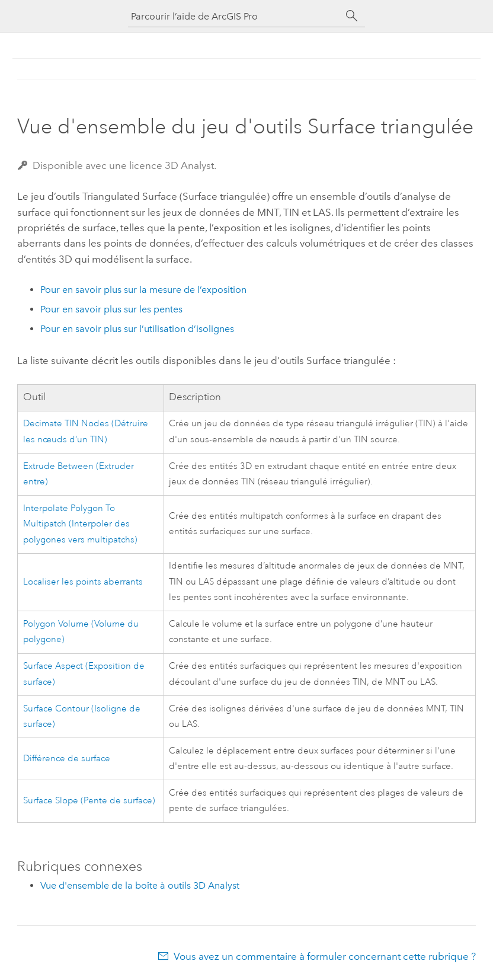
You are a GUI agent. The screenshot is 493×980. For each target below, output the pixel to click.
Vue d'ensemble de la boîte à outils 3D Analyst (140, 885)
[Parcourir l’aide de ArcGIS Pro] (235, 16)
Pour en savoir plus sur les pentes (111, 309)
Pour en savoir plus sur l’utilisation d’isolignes (137, 329)
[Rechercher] (352, 16)
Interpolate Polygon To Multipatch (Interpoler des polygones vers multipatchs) (80, 524)
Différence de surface (67, 759)
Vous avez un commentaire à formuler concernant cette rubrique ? (325, 956)
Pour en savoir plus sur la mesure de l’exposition (143, 290)
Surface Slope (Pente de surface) (89, 801)
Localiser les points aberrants (83, 582)
